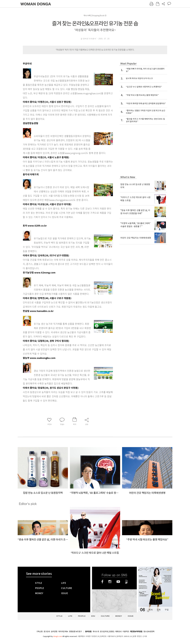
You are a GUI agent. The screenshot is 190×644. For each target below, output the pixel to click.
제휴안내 (118, 632)
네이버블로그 (126, 582)
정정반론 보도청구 (75, 632)
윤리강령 (54, 632)
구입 (167, 610)
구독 (159, 610)
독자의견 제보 (63, 632)
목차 (151, 610)
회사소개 (96, 632)
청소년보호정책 (149, 632)
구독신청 (39, 632)
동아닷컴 (88, 632)
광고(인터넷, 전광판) (107, 632)
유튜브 (118, 582)
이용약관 (126, 632)
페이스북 (102, 582)
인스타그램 (110, 582)
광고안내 (47, 632)
